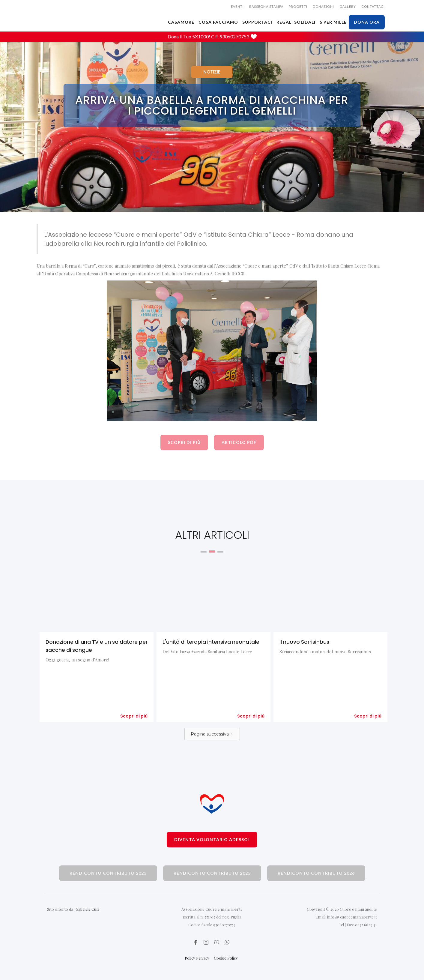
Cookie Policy (226, 958)
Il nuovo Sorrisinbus (304, 642)
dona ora (367, 22)
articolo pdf (239, 442)
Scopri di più (134, 716)
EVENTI (237, 6)
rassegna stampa (266, 6)
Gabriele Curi (87, 909)
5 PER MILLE (333, 22)
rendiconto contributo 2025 (212, 873)
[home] (83, 7)
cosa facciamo (218, 22)
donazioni (323, 6)
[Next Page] (212, 734)
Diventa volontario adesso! (212, 839)
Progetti (298, 6)
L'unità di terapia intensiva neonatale (211, 642)
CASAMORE (181, 22)
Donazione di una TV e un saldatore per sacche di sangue (97, 646)
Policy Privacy (197, 958)
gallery (348, 6)
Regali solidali (296, 22)
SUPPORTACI (257, 22)
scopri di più (184, 442)
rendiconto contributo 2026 (316, 873)
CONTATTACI (373, 6)
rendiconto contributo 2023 (108, 873)
